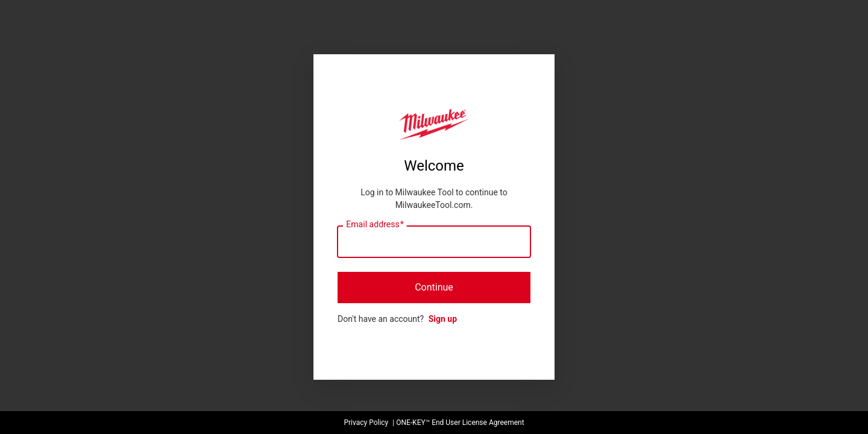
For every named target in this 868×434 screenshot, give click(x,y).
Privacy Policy (366, 423)
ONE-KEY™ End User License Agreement (460, 423)
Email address (375, 224)
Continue (434, 287)
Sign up (443, 319)
